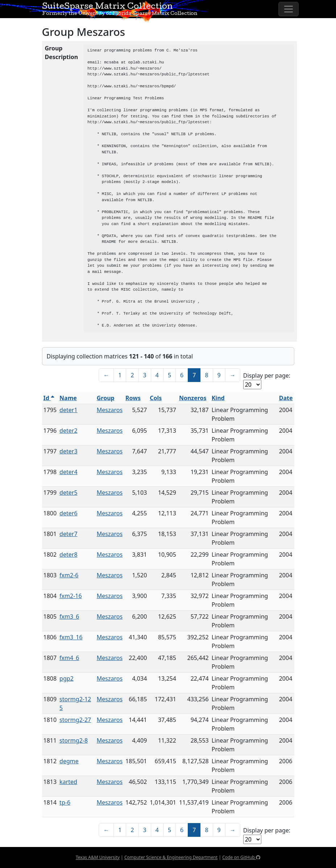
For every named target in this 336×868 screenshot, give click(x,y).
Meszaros (110, 410)
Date (286, 398)
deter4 (68, 472)
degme (69, 761)
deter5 (68, 493)
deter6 (68, 513)
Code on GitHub (241, 857)
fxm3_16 (71, 637)
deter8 (68, 555)
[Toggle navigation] (289, 9)
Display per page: (267, 375)
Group (106, 398)
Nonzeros (193, 398)
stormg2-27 (75, 720)
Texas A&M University (98, 857)
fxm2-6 (69, 575)
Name (68, 398)
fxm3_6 (69, 616)
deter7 (68, 534)
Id (49, 398)
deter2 (68, 431)
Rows (133, 398)
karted (68, 782)
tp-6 (65, 802)
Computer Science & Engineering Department (171, 857)
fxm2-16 (71, 596)
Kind (218, 398)
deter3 (68, 451)
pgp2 (67, 678)
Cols (156, 398)
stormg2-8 (74, 740)
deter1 (68, 410)
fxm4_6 (69, 658)
